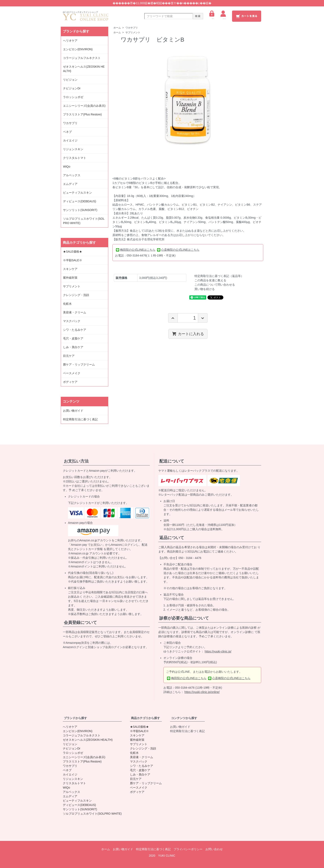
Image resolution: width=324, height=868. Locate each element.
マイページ (223, 15)
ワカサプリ (132, 28)
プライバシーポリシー (188, 849)
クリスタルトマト (75, 158)
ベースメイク (72, 373)
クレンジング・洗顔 (76, 295)
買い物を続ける (205, 289)
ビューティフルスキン (77, 193)
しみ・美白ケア (73, 347)
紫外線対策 (70, 278)
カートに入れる (188, 334)
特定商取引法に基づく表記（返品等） (219, 276)
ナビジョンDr (72, 88)
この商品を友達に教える (210, 280)
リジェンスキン (73, 149)
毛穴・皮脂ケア (73, 338)
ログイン (212, 15)
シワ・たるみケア (75, 330)
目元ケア (69, 356)
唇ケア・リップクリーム (79, 364)
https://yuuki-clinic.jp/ (218, 651)
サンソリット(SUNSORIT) (80, 210)
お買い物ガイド (73, 411)
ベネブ (67, 132)
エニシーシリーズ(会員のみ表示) (84, 106)
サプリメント (133, 32)
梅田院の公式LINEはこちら (136, 250)
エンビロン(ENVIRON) (78, 49)
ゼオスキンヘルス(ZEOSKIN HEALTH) (84, 69)
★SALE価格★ (73, 252)
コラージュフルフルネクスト (82, 58)
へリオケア (70, 41)
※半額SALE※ (73, 260)
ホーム (117, 28)
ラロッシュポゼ (73, 97)
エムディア (70, 184)
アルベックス (72, 175)
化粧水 (67, 304)
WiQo (67, 167)
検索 (198, 16)
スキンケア (70, 269)
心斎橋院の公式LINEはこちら (178, 250)
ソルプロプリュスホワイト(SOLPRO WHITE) (84, 221)
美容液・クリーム (75, 312)
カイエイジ (70, 140)
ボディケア (70, 382)
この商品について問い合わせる (215, 285)
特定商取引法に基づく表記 (80, 419)
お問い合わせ (214, 849)
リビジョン (70, 80)
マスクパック (72, 321)
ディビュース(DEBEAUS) (80, 201)
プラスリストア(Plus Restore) (82, 114)
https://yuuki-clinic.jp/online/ (202, 692)
